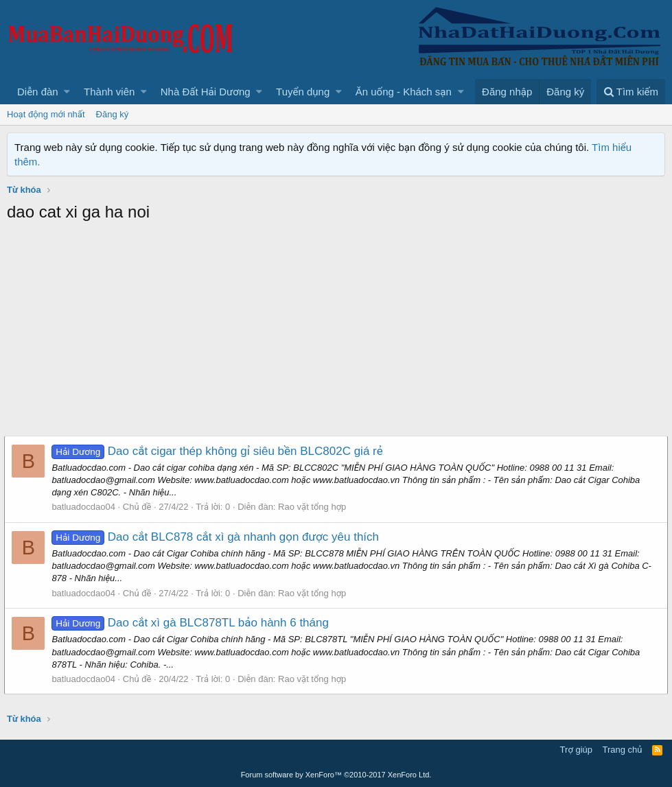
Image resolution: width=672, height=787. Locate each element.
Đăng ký (113, 114)
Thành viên (109, 92)
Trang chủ (623, 750)
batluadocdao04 (86, 507)
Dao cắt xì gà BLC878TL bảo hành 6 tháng (193, 623)
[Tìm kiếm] (631, 92)
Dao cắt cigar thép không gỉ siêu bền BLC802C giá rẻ (220, 451)
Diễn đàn (38, 92)
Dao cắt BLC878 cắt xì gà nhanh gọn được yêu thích (218, 537)
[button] (67, 92)
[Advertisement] (336, 333)
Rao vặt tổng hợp (315, 507)
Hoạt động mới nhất (46, 114)
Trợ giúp (576, 750)
